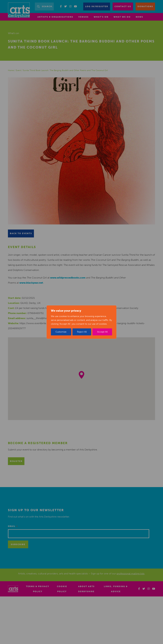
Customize (61, 332)
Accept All (102, 332)
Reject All (82, 332)
